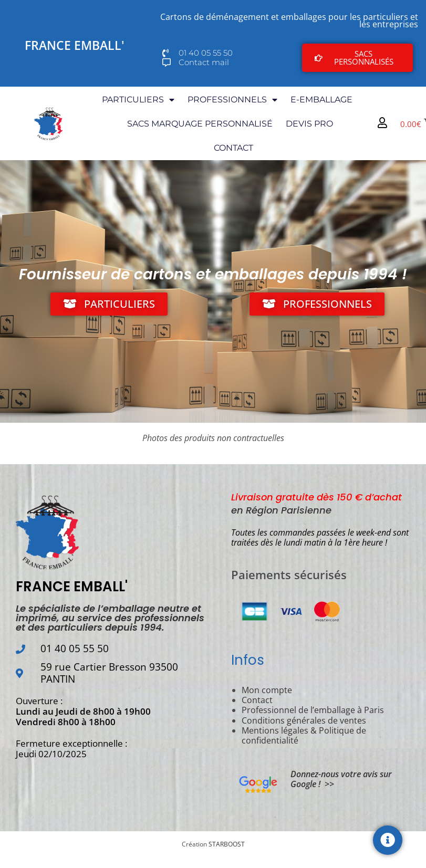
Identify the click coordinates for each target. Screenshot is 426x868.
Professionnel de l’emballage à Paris (313, 710)
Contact (257, 700)
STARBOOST (227, 844)
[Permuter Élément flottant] (388, 840)
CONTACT (233, 148)
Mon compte (267, 690)
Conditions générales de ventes (304, 720)
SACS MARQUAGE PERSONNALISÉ (200, 124)
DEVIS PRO (309, 124)
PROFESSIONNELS (232, 100)
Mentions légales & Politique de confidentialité (304, 735)
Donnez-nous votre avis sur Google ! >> (341, 779)
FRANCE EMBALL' (75, 45)
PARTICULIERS (138, 100)
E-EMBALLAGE (321, 100)
